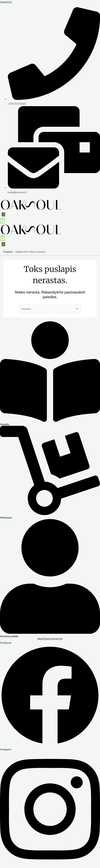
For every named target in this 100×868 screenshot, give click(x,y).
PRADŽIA (43, 639)
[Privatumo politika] (50, 633)
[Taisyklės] (50, 421)
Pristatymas (6, 518)
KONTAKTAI (55, 639)
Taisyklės (5, 424)
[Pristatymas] (50, 514)
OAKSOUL (6, 2)
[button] (50, 215)
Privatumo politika (9, 636)
